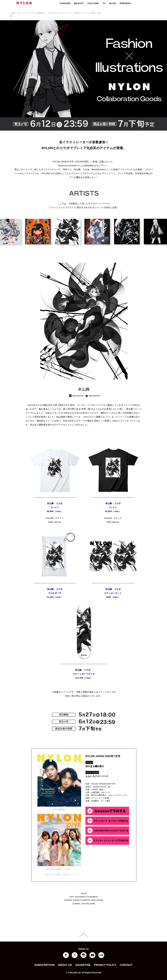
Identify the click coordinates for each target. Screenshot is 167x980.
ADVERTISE (83, 965)
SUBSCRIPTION (44, 965)
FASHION (65, 3)
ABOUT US (65, 965)
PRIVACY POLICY (105, 965)
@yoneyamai (78, 396)
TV (104, 3)
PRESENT (125, 3)
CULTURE (93, 3)
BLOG (113, 3)
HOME (13, 13)
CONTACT (126, 965)
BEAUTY (79, 3)
